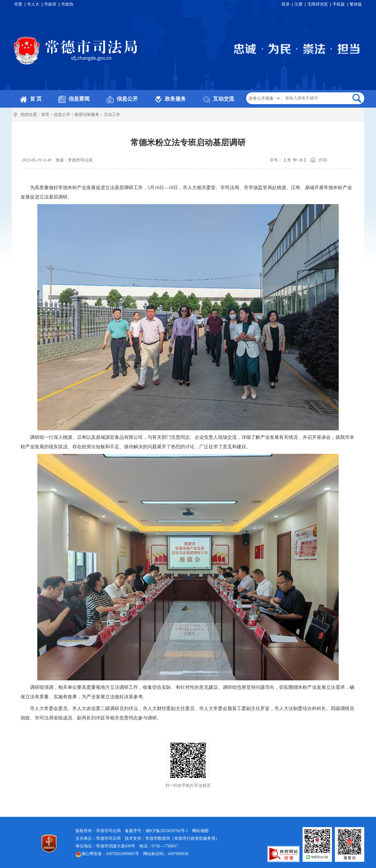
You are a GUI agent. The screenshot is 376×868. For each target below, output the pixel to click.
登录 (286, 4)
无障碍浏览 (318, 4)
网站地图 (200, 831)
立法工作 (112, 115)
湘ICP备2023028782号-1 (167, 831)
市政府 (50, 4)
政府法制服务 (87, 115)
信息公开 (122, 99)
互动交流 (219, 99)
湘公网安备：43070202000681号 (107, 854)
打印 (323, 160)
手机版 (339, 4)
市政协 (67, 4)
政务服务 (170, 99)
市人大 (33, 4)
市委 (18, 4)
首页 (45, 115)
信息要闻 (74, 99)
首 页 (31, 99)
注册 (298, 4)
